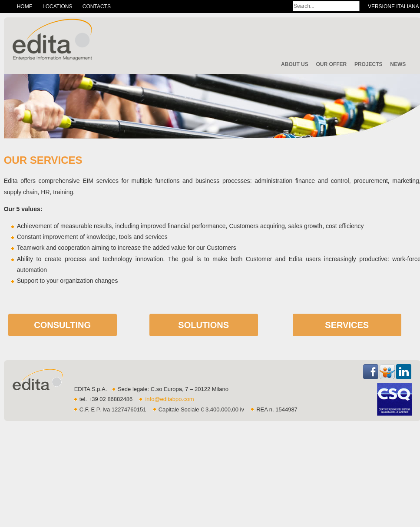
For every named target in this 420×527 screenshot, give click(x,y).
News (398, 64)
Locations (57, 7)
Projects (369, 64)
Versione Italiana (394, 7)
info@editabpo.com (169, 399)
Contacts (97, 7)
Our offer (331, 64)
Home (25, 7)
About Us (295, 64)
